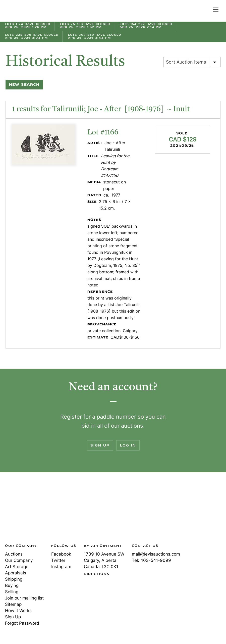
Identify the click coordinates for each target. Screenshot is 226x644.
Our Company (19, 560)
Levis (21, 509)
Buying (12, 585)
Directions (97, 574)
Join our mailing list (24, 598)
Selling (12, 592)
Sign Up (100, 445)
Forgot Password (22, 623)
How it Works (18, 611)
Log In (128, 445)
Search (205, 9)
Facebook (61, 554)
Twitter (58, 560)
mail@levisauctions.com (156, 554)
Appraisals (16, 573)
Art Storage (17, 567)
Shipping (14, 579)
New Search (24, 85)
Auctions (14, 554)
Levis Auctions (23, 11)
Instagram (61, 567)
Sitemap (13, 604)
